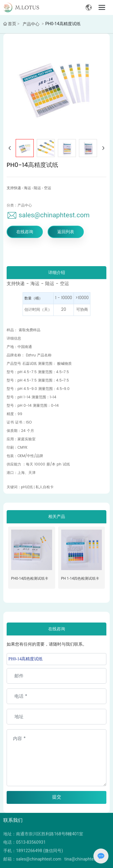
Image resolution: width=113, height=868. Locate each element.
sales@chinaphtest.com (54, 215)
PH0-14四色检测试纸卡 (30, 578)
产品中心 (31, 24)
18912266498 (29, 851)
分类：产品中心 (19, 205)
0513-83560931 (31, 842)
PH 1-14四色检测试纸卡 (80, 578)
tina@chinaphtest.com (86, 859)
